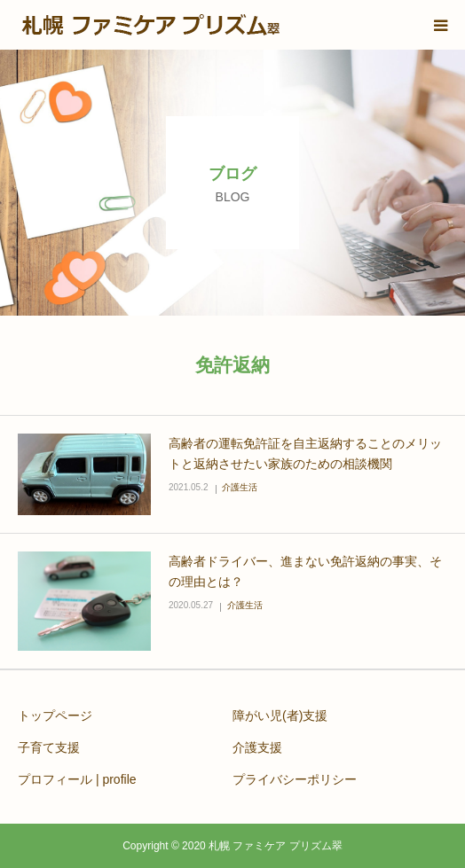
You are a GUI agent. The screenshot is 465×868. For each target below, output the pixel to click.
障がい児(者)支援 (280, 716)
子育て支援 (49, 747)
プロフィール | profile (77, 779)
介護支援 (257, 747)
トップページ (55, 716)
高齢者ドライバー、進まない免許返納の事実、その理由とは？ (305, 572)
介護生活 (240, 487)
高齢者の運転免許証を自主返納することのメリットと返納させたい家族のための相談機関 (305, 454)
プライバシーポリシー (295, 779)
